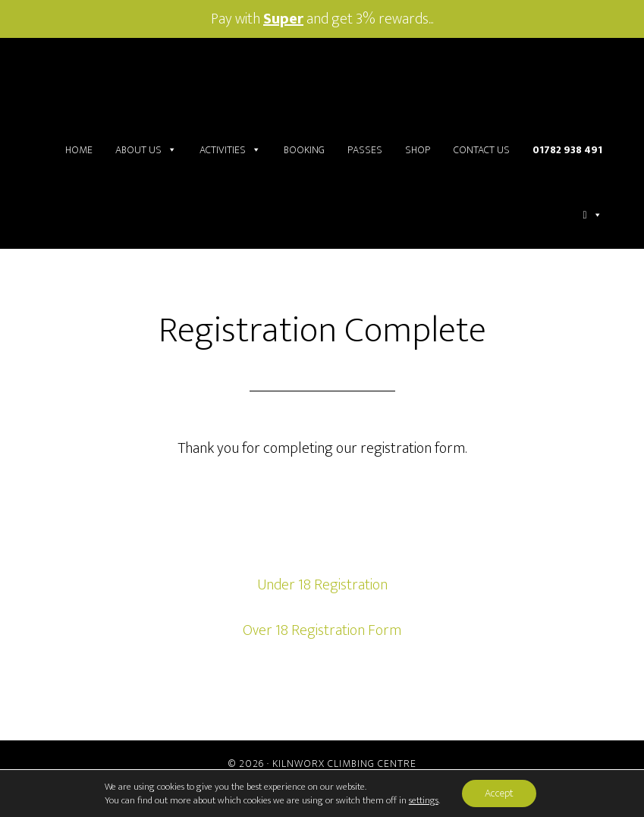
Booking (304, 150)
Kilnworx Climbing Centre (344, 764)
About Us (146, 150)
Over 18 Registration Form (322, 630)
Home (79, 150)
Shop (418, 150)
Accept (499, 793)
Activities (230, 150)
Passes (365, 150)
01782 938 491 (567, 150)
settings (424, 800)
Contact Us (482, 150)
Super (283, 19)
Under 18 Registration (322, 585)
